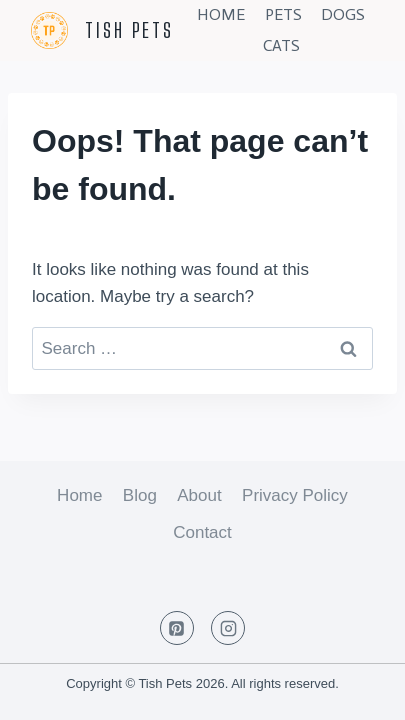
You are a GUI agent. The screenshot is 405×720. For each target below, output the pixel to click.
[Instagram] (228, 628)
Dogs (343, 14)
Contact (202, 532)
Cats (281, 45)
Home (221, 14)
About (199, 495)
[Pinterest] (177, 628)
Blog (140, 495)
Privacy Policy (295, 495)
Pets (283, 14)
